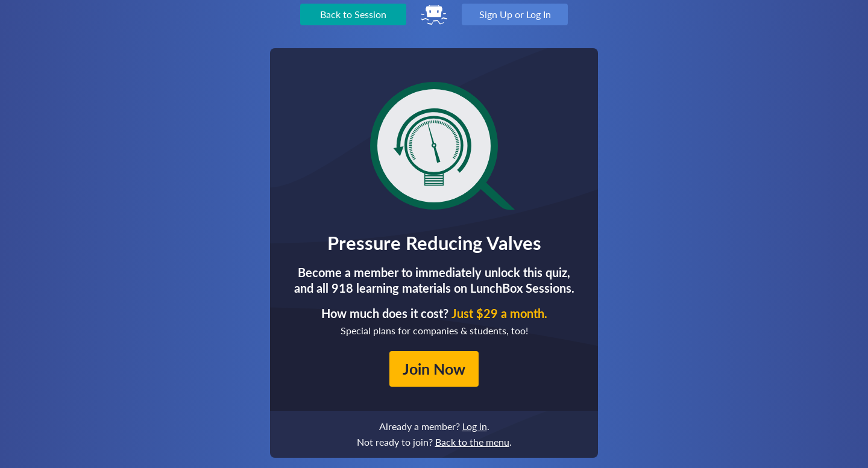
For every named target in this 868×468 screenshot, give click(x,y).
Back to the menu (472, 442)
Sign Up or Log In (515, 14)
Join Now (434, 369)
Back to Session (353, 14)
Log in (475, 426)
